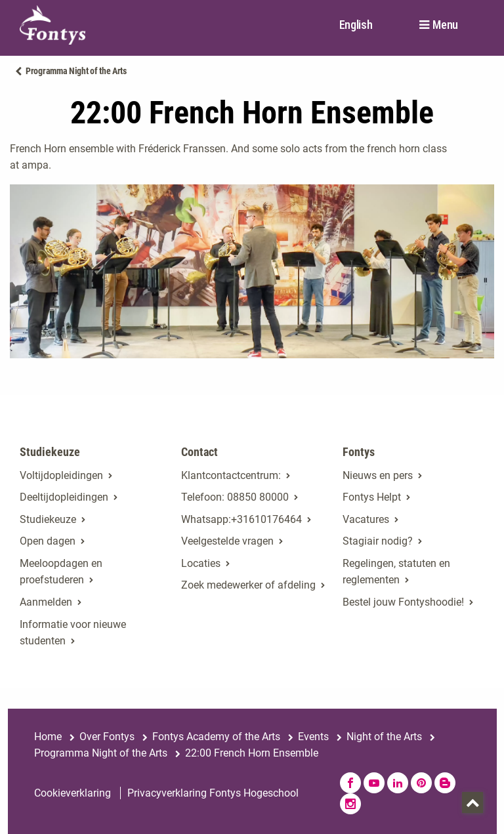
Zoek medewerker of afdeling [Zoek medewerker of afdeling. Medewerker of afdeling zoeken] (248, 585)
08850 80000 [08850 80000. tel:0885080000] (258, 497)
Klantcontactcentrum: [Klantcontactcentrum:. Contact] (231, 475)
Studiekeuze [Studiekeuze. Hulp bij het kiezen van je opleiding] (48, 519)
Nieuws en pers (378, 475)
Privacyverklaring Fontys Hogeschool (213, 793)
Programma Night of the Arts (76, 71)
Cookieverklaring (73, 793)
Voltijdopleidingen (61, 475)
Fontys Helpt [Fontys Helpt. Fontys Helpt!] (372, 497)
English (356, 25)
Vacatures (366, 519)
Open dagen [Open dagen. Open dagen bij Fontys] (48, 541)
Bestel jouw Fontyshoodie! (403, 602)
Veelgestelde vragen (227, 541)
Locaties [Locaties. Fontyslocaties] (201, 563)
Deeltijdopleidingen (64, 497)
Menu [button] (445, 25)
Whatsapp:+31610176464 (241, 519)
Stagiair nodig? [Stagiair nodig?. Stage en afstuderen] (378, 541)
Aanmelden (46, 602)
